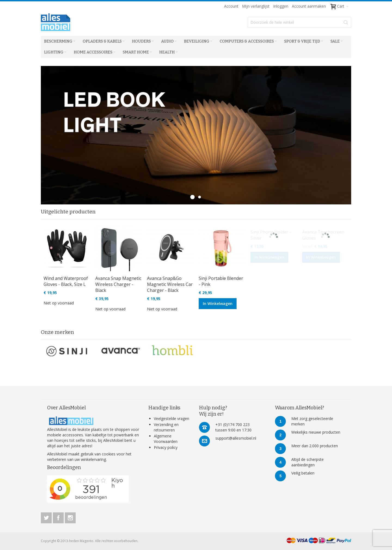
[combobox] (299, 22)
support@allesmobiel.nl (236, 438)
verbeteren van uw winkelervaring (76, 459)
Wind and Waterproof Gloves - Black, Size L (66, 281)
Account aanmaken (309, 6)
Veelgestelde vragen (171, 418)
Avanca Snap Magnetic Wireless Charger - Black (118, 284)
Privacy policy (166, 447)
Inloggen (281, 6)
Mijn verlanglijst (256, 6)
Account (231, 6)
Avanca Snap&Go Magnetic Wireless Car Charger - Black (170, 284)
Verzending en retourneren (166, 427)
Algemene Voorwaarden (166, 439)
